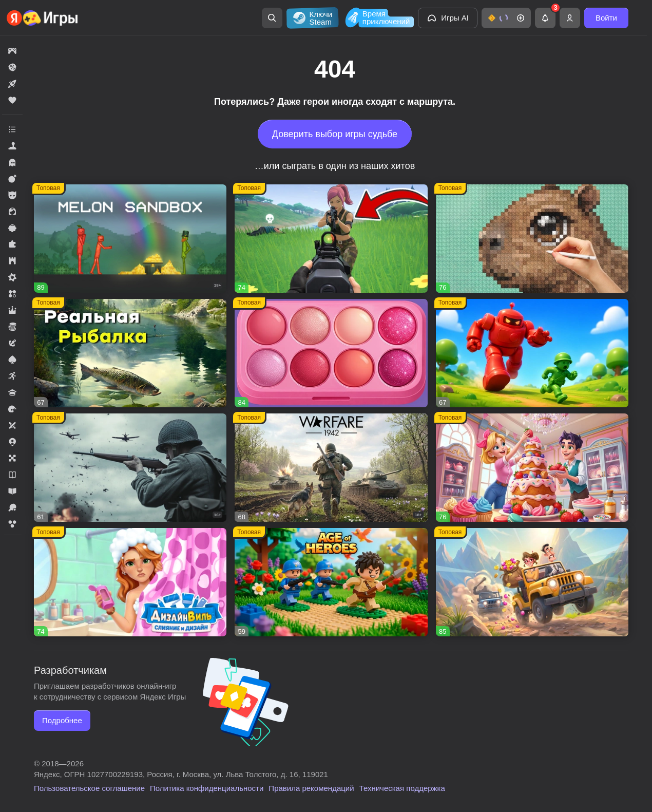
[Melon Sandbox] (130, 239)
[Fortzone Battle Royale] (331, 239)
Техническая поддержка (402, 788)
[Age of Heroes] (331, 582)
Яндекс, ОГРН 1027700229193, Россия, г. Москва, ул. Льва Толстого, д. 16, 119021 (181, 774)
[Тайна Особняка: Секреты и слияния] (532, 582)
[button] (506, 18)
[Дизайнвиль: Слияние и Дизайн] (130, 582)
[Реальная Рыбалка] (130, 353)
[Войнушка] (532, 353)
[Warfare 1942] (331, 468)
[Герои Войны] (130, 468)
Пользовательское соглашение (89, 788)
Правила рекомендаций (311, 788)
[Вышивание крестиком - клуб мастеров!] (532, 239)
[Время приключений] (378, 17)
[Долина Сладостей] (532, 468)
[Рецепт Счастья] (331, 353)
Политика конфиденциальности (207, 788)
